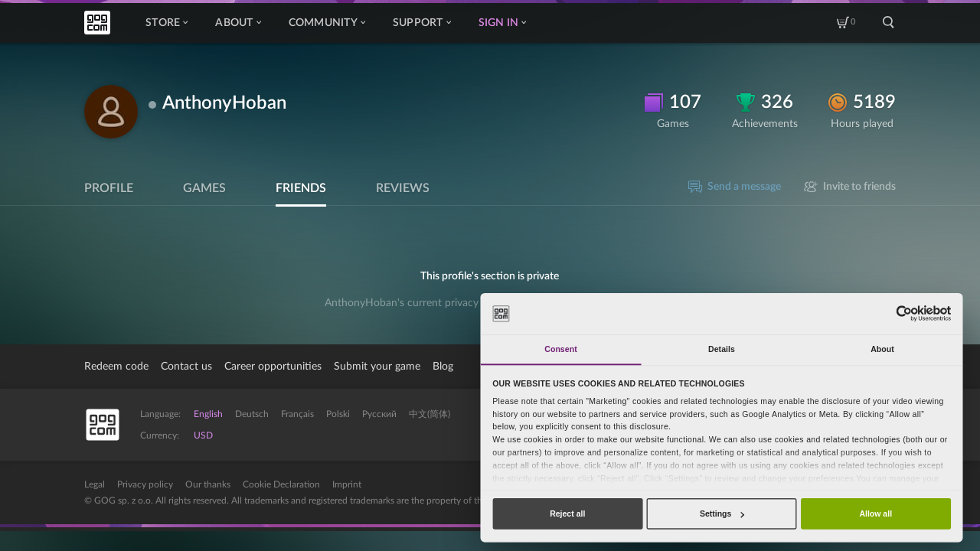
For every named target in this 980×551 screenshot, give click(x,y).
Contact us (186, 367)
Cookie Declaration (281, 484)
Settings (722, 514)
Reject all (567, 514)
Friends (301, 188)
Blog (443, 367)
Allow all (875, 514)
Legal (95, 484)
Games (204, 188)
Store (167, 23)
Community (327, 23)
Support (422, 23)
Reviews (403, 188)
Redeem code (116, 367)
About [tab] (882, 349)
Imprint (347, 484)
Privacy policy (145, 484)
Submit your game (377, 367)
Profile (109, 188)
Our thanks (208, 484)
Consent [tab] (560, 349)
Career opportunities (273, 367)
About (238, 23)
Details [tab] (722, 349)
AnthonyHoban (224, 103)
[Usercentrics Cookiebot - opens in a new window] (904, 313)
